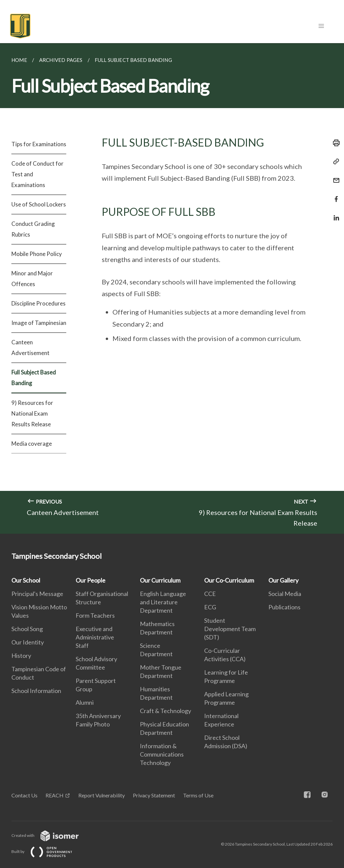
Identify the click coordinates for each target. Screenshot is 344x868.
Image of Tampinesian (39, 323)
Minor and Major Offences (32, 279)
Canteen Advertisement (30, 348)
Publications (284, 607)
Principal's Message (37, 594)
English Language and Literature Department (163, 602)
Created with (50, 835)
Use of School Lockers (39, 204)
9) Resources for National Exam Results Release (32, 413)
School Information (36, 691)
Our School (26, 580)
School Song (27, 629)
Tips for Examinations (39, 144)
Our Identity (28, 642)
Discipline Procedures (38, 303)
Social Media (285, 594)
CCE (210, 594)
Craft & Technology (165, 711)
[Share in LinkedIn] (334, 214)
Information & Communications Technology (162, 754)
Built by (47, 851)
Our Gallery (283, 580)
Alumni (85, 702)
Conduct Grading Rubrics (33, 229)
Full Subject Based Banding (34, 378)
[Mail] (334, 176)
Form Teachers (95, 615)
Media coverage (32, 444)
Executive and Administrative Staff (95, 637)
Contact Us (24, 795)
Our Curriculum (160, 580)
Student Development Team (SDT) (230, 629)
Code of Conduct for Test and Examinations (37, 174)
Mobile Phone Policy (37, 254)
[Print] (334, 143)
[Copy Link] (334, 162)
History (21, 656)
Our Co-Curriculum (229, 580)
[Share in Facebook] (334, 195)
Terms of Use (198, 795)
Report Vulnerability (102, 795)
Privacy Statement (154, 795)
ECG (210, 607)
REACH (55, 795)
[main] (172, 288)
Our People (91, 580)
